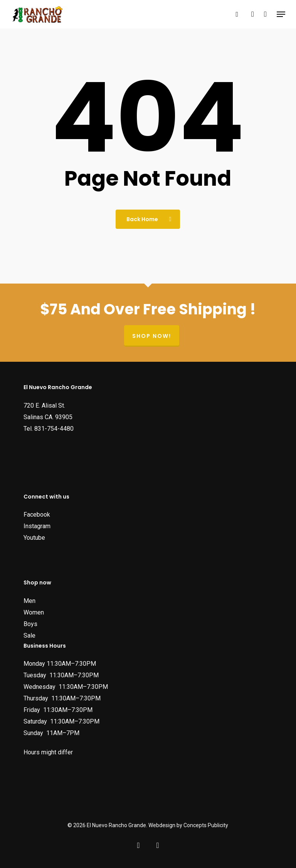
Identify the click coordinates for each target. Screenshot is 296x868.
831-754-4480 (54, 429)
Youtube (34, 538)
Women (34, 612)
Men (29, 601)
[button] (281, 14)
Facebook (37, 515)
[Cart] (265, 14)
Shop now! (152, 336)
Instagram (37, 526)
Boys (30, 624)
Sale (29, 635)
